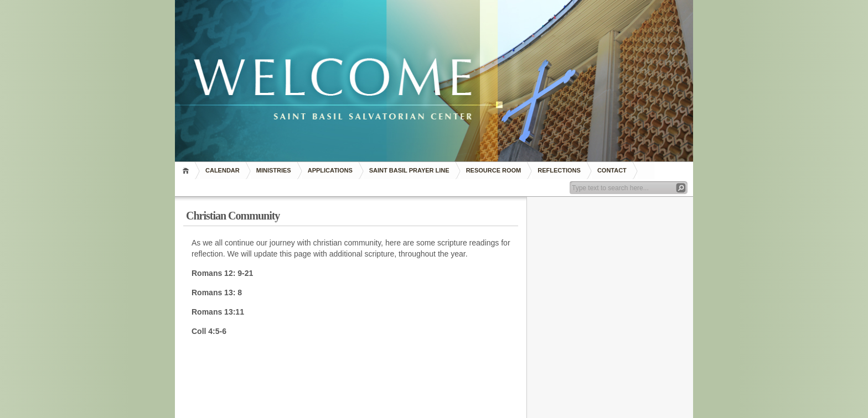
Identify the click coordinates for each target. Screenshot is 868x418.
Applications (330, 170)
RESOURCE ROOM (494, 170)
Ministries (274, 170)
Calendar (223, 170)
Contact (612, 170)
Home (187, 171)
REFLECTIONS (559, 170)
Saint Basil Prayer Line (409, 170)
